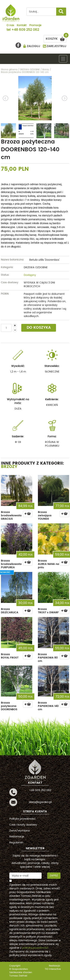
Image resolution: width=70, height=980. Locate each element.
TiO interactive (53, 969)
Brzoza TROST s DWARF (48, 611)
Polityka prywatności (22, 819)
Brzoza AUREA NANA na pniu (49, 564)
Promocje (35, 26)
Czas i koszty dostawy (23, 825)
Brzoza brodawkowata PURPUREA (11, 564)
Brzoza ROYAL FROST (10, 656)
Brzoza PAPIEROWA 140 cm (48, 706)
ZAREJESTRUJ (56, 46)
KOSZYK (56, 38)
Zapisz (54, 876)
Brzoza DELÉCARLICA (10, 611)
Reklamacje (17, 837)
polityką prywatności (35, 948)
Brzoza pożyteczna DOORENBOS (9, 706)
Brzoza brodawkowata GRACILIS (11, 515)
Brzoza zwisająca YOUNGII (45, 515)
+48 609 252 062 (25, 30)
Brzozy (9, 467)
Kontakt (22, 26)
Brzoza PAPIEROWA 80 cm (48, 658)
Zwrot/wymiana (20, 831)
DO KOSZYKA (39, 328)
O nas (10, 26)
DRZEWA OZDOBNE (36, 267)
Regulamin (16, 843)
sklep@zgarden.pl (40, 802)
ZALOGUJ (33, 46)
